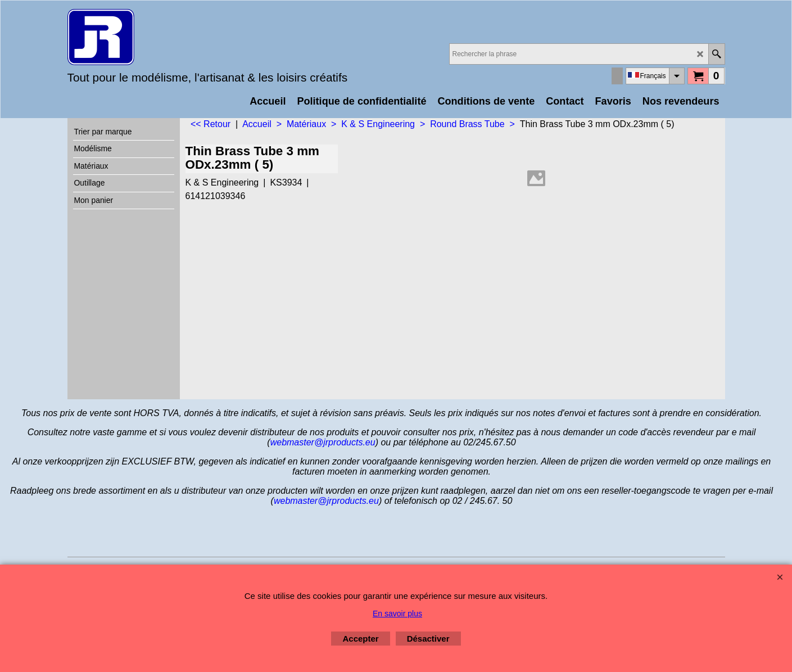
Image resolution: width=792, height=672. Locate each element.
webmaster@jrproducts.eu (323, 442)
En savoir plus (397, 614)
